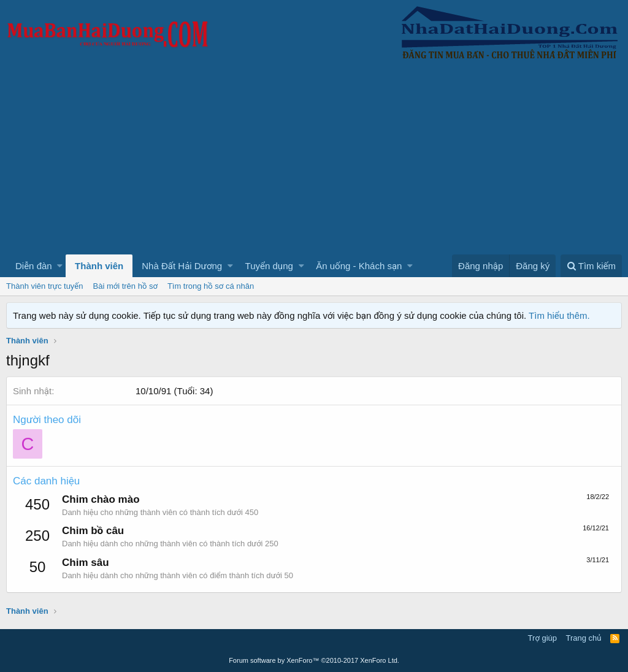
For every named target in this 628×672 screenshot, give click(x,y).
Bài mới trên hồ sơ (125, 286)
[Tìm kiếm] (591, 266)
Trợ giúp (542, 638)
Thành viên (99, 266)
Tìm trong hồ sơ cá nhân (211, 286)
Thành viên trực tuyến (45, 286)
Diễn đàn (34, 266)
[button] (60, 266)
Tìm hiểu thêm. (559, 315)
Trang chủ (584, 638)
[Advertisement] (314, 162)
